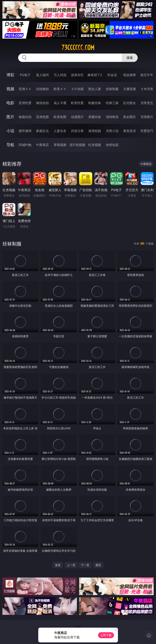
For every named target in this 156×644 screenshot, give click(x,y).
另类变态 (147, 103)
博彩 (10, 75)
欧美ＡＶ (60, 89)
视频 (10, 89)
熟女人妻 (95, 89)
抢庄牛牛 (147, 75)
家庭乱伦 (42, 131)
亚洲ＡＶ (25, 89)
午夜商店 (42, 145)
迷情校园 (95, 131)
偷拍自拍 (42, 103)
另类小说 (112, 131)
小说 (10, 131)
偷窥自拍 (25, 117)
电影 (10, 103)
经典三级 (112, 103)
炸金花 (112, 75)
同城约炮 (25, 145)
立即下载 (106, 635)
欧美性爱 (77, 103)
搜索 (130, 58)
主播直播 (130, 89)
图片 (10, 117)
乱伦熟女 (130, 103)
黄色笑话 (130, 131)
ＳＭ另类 (147, 89)
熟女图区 (130, 117)
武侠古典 (77, 131)
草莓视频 (60, 145)
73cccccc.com (78, 48)
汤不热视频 (77, 145)
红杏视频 (95, 145)
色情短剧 (112, 145)
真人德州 (42, 75)
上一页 (71, 565)
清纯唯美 (112, 117)
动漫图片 (77, 117)
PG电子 (25, 75)
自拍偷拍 (42, 89)
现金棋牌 (130, 75)
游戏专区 (77, 75)
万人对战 (60, 75)
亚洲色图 (42, 117)
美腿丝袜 (95, 117)
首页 (58, 565)
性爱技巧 (147, 131)
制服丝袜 (95, 103)
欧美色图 (60, 117)
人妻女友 (60, 131)
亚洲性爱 (25, 103)
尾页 (98, 565)
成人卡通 (60, 103)
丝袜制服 (112, 89)
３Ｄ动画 (77, 89)
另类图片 (147, 117)
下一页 (85, 565)
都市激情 (25, 131)
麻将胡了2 (95, 75)
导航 (10, 145)
